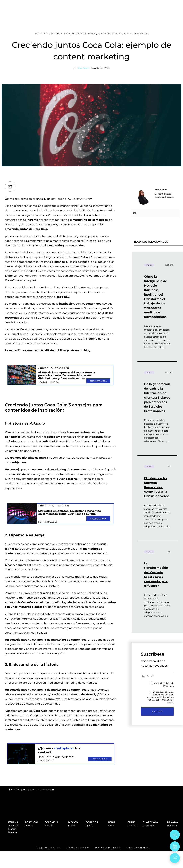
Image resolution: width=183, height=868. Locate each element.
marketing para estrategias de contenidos (59, 252)
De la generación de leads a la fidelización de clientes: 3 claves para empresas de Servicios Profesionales (157, 398)
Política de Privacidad (169, 685)
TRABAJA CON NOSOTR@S (139, 4)
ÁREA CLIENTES (170, 4)
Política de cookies (78, 848)
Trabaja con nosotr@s (48, 848)
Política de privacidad (108, 848)
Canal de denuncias (138, 848)
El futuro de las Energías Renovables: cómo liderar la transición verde (157, 487)
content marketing (56, 220)
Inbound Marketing (39, 224)
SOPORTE (112, 4)
